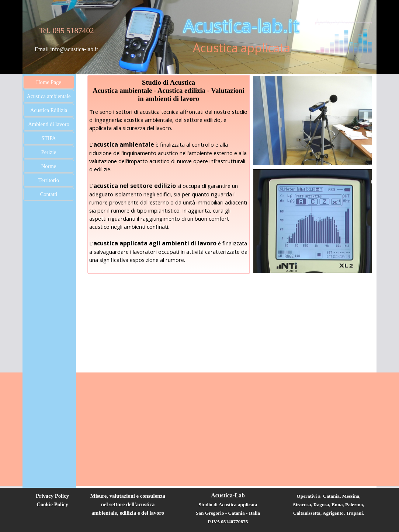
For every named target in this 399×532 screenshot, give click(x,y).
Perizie (49, 152)
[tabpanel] (66, 35)
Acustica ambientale (48, 96)
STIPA (48, 138)
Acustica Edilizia (49, 110)
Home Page (49, 82)
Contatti (48, 194)
